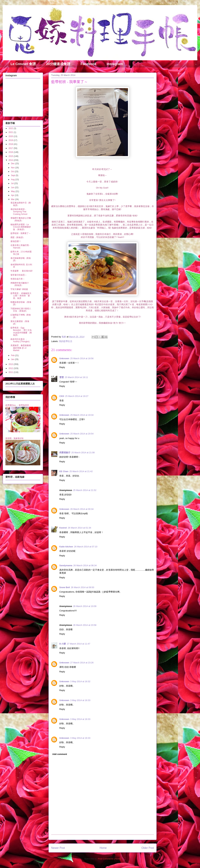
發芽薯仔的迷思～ (19, 275)
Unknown (64, 358)
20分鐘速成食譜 (58, 64)
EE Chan (64, 471)
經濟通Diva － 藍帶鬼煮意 (17, 405)
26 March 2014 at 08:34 (85, 565)
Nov (13, 168)
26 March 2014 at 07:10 (86, 547)
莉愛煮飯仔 (65, 453)
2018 (11, 144)
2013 (11, 364)
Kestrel (63, 528)
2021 (11, 132)
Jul (13, 183)
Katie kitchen (66, 547)
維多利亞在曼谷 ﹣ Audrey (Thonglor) (20, 340)
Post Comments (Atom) (109, 859)
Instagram (115, 64)
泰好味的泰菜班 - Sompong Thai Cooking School (19, 212)
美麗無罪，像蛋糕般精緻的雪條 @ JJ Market (21, 348)
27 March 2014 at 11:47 (79, 644)
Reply (62, 367)
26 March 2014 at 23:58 (85, 625)
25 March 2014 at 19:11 (76, 377)
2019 (11, 140)
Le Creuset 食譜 (23, 64)
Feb (13, 355)
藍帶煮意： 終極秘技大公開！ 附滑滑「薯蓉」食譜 (21, 296)
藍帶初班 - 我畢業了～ (21, 233)
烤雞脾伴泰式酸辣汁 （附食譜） (20, 284)
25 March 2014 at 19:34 (82, 415)
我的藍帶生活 (66, 341)
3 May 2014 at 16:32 (80, 681)
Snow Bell (65, 587)
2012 (11, 368)
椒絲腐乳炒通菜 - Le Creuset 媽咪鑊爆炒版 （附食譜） (21, 227)
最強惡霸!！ (16, 241)
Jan (13, 359)
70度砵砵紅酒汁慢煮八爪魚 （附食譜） (21, 310)
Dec (13, 164)
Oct (13, 172)
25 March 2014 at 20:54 (82, 434)
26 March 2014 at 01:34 (79, 528)
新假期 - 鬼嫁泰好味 (14, 438)
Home (103, 848)
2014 (11, 160)
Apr (13, 195)
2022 (11, 128)
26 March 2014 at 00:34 (82, 509)
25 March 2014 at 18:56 (82, 358)
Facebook (88, 64)
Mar (13, 199)
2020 (11, 136)
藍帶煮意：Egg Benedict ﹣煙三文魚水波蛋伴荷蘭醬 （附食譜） (21, 331)
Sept (13, 175)
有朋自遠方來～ (18, 279)
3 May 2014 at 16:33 (80, 700)
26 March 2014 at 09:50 (82, 587)
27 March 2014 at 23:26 (82, 663)
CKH (62, 396)
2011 (11, 372)
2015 (11, 156)
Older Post (148, 848)
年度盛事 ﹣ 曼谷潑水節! (22, 271)
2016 (11, 152)
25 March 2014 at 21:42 (81, 471)
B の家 (63, 644)
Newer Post (58, 848)
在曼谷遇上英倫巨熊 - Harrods (20, 246)
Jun (13, 187)
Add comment (60, 754)
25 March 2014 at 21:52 (85, 490)
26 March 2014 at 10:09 (85, 606)
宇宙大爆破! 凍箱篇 (19, 289)
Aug (13, 180)
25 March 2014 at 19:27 (77, 396)
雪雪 (62, 377)
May (13, 191)
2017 (11, 148)
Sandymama (66, 565)
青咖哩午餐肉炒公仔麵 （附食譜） (21, 219)
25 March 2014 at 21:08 (83, 453)
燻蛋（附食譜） (18, 237)
